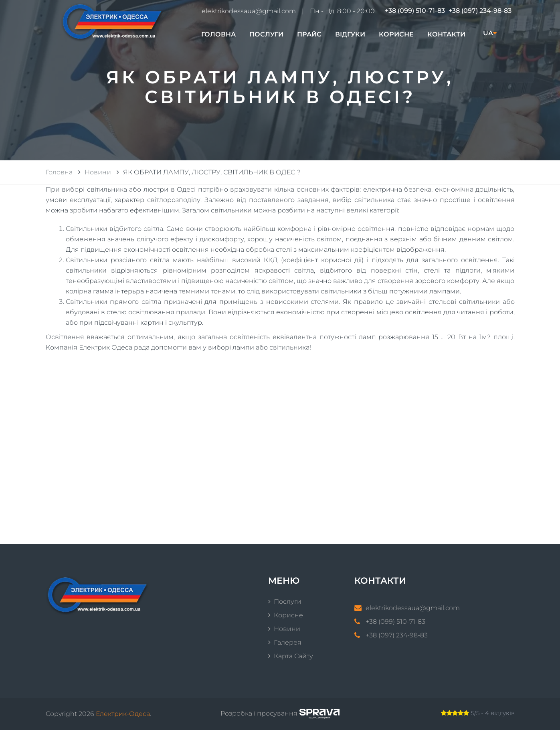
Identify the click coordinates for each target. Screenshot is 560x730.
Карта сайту (293, 656)
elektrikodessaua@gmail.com (249, 11)
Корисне (396, 34)
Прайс (309, 34)
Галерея (288, 642)
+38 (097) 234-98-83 (480, 11)
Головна (218, 34)
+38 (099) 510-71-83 (415, 11)
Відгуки (350, 34)
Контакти (446, 34)
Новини (287, 629)
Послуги (266, 34)
